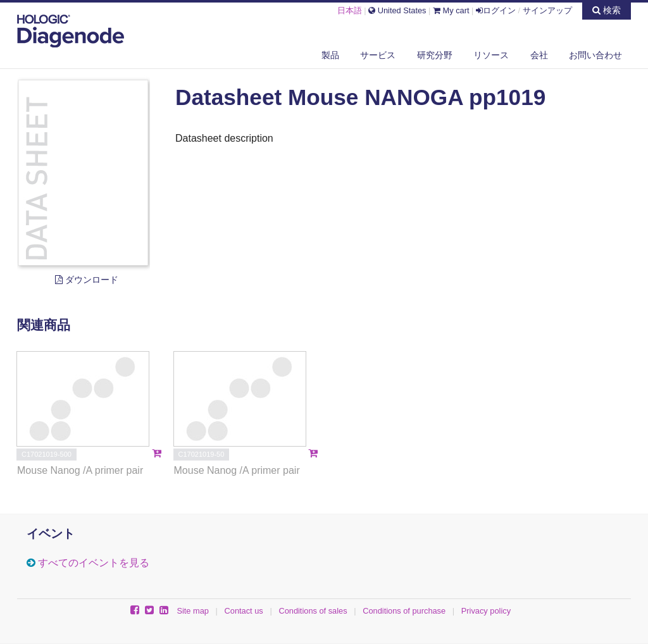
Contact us (244, 611)
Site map (193, 611)
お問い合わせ (595, 55)
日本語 (350, 10)
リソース (491, 55)
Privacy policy (486, 611)
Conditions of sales (313, 611)
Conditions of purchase (404, 611)
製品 (330, 55)
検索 (607, 10)
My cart (451, 10)
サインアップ (547, 10)
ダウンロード (87, 280)
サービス (378, 55)
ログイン (496, 10)
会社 (539, 55)
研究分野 (435, 55)
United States (397, 10)
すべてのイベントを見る (94, 563)
